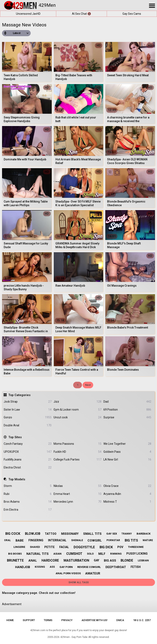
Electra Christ (28, 468)
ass (52, 567)
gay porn (66, 567)
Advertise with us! (95, 620)
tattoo (51, 534)
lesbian (143, 560)
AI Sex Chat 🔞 (81, 14)
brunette (15, 560)
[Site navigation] (152, 6)
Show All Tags (79, 582)
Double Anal (28, 425)
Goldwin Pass (127, 452)
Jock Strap (28, 402)
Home (10, 620)
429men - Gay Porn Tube (74, 637)
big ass (110, 561)
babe (20, 540)
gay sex (112, 534)
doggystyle (84, 547)
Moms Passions (77, 444)
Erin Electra (28, 510)
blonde (127, 560)
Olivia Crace (127, 486)
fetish (136, 567)
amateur (93, 573)
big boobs (15, 554)
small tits (92, 534)
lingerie (19, 547)
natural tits (38, 554)
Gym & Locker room (77, 410)
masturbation (76, 560)
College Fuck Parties (77, 460)
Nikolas (77, 486)
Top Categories (19, 395)
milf (102, 554)
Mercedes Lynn (77, 502)
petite (49, 547)
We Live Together (127, 444)
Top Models (17, 479)
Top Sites (15, 437)
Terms (48, 620)
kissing (40, 567)
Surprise (127, 417)
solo (90, 554)
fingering (36, 540)
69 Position (127, 410)
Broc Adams (28, 502)
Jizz (77, 402)
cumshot (74, 554)
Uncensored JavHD (28, 14)
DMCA (120, 620)
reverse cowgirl (89, 567)
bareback (144, 534)
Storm (28, 486)
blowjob (33, 534)
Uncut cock (77, 417)
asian (57, 554)
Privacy (67, 620)
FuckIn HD (77, 452)
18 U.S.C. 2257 (142, 620)
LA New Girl (127, 460)
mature (148, 540)
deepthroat (116, 567)
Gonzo (28, 417)
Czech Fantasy (28, 444)
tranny (127, 534)
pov (120, 547)
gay (96, 560)
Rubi (28, 494)
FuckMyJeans (28, 460)
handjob (23, 567)
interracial (57, 540)
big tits (131, 540)
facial (64, 547)
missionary (70, 534)
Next (88, 385)
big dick (106, 547)
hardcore (50, 560)
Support (29, 620)
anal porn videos (68, 573)
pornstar (113, 540)
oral (7, 540)
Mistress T (127, 502)
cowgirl (95, 540)
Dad (127, 402)
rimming (116, 554)
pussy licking (137, 554)
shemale (77, 540)
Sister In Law (28, 410)
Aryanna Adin (127, 494)
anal (33, 561)
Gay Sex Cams (132, 14)
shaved (35, 547)
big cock (13, 534)
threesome (136, 547)
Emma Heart (77, 494)
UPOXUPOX (28, 452)
